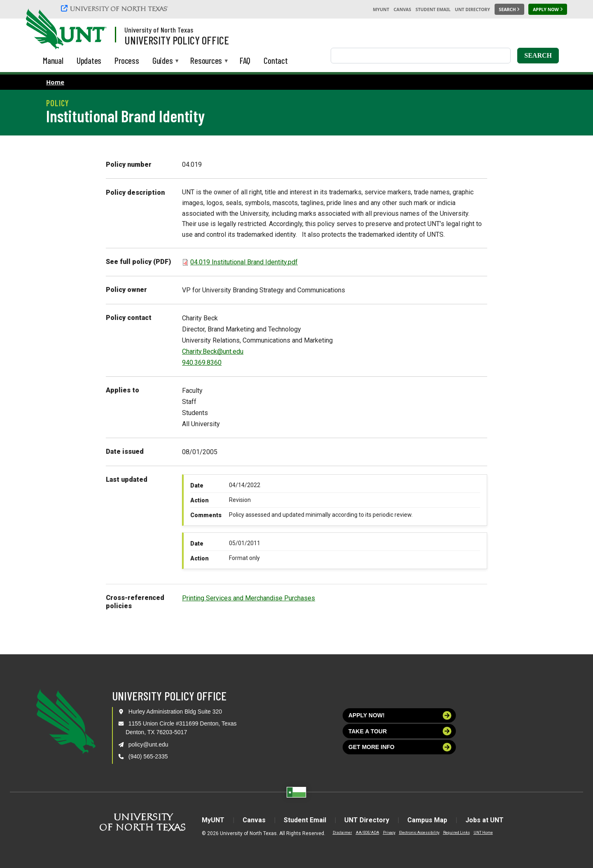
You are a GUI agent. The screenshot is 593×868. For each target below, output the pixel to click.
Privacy (389, 833)
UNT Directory (473, 9)
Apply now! (400, 715)
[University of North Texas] (116, 8)
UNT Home (483, 833)
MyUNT (381, 9)
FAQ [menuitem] (245, 60)
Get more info (400, 747)
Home (55, 82)
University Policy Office (177, 40)
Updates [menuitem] (89, 60)
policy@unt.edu (148, 744)
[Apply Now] (548, 9)
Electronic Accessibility (419, 833)
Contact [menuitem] (276, 60)
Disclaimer (342, 833)
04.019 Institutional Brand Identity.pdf (244, 262)
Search (538, 55)
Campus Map (427, 820)
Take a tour (400, 731)
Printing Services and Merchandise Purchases (249, 598)
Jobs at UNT (484, 820)
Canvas (403, 9)
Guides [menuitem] (163, 61)
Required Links (456, 833)
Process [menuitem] (127, 60)
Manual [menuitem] (53, 60)
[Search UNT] (509, 9)
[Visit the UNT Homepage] (94, 30)
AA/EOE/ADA (368, 833)
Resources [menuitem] (206, 61)
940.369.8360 (202, 363)
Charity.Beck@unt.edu (213, 351)
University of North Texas (159, 30)
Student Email (433, 9)
